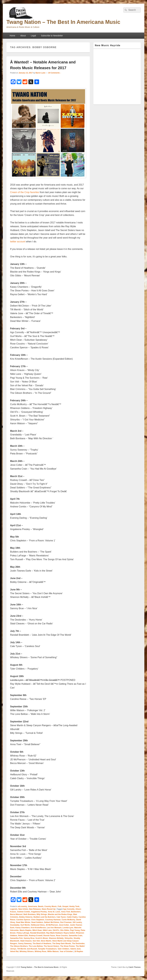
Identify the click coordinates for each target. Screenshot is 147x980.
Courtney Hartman (53, 920)
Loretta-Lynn (68, 928)
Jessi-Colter (64, 925)
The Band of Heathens (42, 944)
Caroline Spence (23, 920)
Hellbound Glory (38, 925)
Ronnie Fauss (49, 936)
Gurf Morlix (25, 925)
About (23, 36)
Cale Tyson (61, 917)
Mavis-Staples (26, 930)
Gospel (65, 906)
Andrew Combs (24, 912)
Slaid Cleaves (26, 941)
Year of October (66, 951)
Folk (59, 906)
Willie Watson (53, 951)
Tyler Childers (63, 949)
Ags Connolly (69, 909)
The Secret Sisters (52, 946)
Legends (14, 909)
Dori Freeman (66, 922)
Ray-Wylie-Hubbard (54, 933)
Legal (33, 36)
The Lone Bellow (36, 946)
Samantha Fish (16, 938)
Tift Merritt (22, 949)
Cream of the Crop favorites (25, 192)
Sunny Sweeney (25, 944)
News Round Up (49, 909)
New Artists (23, 909)
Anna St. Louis (54, 912)
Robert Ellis (23, 936)
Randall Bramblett (38, 933)
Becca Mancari (16, 914)
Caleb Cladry (72, 917)
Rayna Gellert (69, 933)
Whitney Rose (40, 951)
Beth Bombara (29, 914)
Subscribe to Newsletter (52, 36)
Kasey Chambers (23, 928)
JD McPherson (52, 925)
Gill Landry (77, 922)
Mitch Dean (37, 930)
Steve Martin (46, 941)
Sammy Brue (29, 938)
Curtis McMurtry (68, 920)
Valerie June (75, 949)
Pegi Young (75, 930)
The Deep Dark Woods (62, 944)
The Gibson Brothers (19, 946)
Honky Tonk (74, 906)
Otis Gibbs (65, 930)
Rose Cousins (62, 936)
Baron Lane (40, 73)
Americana (33, 906)
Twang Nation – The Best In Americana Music (63, 22)
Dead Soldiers (37, 922)
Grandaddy (15, 925)
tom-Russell (32, 949)
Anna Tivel (66, 912)
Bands (41, 906)
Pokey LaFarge (23, 933)
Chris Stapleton (38, 920)
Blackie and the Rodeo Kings (60, 914)
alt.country (22, 906)
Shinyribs (69, 938)
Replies (79, 951)
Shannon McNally (56, 938)
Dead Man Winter (23, 922)
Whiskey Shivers (27, 951)
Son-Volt (36, 941)
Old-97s (56, 930)
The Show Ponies (67, 946)
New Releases (35, 909)
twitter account (18, 242)
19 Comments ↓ (55, 73)
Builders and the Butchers (44, 917)
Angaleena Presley (39, 912)
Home (12, 36)
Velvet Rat (14, 951)
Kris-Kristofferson (38, 928)
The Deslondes (78, 944)
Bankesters (76, 912)
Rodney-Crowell (36, 936)
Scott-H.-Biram (42, 938)
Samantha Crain (76, 936)
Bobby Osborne (26, 917)
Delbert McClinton (52, 922)
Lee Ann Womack (54, 928)
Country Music (50, 906)
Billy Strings (42, 914)
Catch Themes (134, 967)
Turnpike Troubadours (47, 949)
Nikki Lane (47, 930)
